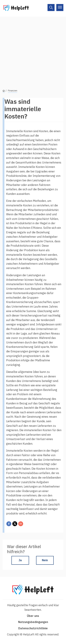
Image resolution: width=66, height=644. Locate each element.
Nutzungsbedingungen (33, 622)
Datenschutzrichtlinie (33, 628)
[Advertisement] (33, 49)
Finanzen (13, 91)
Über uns (33, 616)
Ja (20, 560)
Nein (45, 560)
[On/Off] (51, 8)
